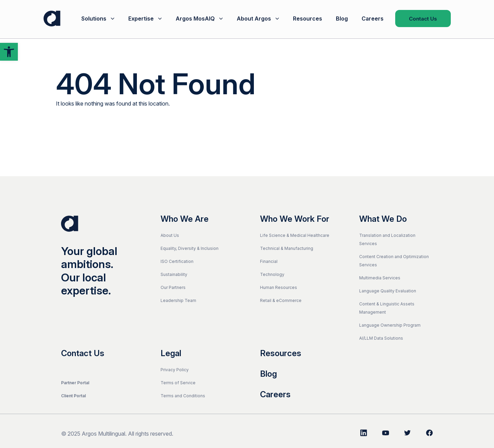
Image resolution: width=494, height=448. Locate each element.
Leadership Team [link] (178, 300)
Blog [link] (342, 19)
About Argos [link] (254, 19)
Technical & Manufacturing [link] (287, 248)
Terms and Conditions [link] (183, 396)
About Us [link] (170, 235)
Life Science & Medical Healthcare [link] (295, 235)
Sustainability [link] (174, 274)
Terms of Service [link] (178, 383)
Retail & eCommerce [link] (281, 300)
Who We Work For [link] (295, 219)
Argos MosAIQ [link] (195, 19)
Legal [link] (171, 353)
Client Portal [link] (73, 396)
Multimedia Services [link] (380, 278)
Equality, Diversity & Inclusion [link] (190, 248)
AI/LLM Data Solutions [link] (381, 338)
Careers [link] (373, 19)
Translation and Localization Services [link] (387, 239)
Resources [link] (308, 19)
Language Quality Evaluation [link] (388, 291)
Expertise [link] (141, 19)
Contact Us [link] (423, 19)
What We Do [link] (383, 219)
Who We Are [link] (185, 219)
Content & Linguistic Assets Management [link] (387, 308)
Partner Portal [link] (75, 383)
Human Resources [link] (279, 287)
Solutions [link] (94, 19)
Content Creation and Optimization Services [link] (394, 261)
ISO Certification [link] (177, 261)
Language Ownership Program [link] (390, 325)
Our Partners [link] (173, 287)
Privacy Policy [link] (175, 370)
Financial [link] (269, 261)
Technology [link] (272, 274)
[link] (9, 52)
